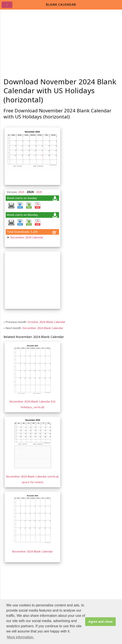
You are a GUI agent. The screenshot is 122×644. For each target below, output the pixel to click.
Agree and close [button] (101, 622)
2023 (21, 192)
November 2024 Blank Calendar (32, 552)
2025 (39, 192)
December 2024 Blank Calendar (43, 328)
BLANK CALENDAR (61, 4)
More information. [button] (21, 637)
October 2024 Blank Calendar (46, 322)
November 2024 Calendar (27, 237)
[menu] (9, 7)
